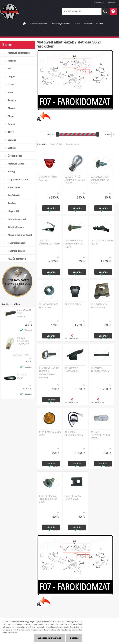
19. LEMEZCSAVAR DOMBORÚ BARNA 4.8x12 (48, 499)
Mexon (11, 108)
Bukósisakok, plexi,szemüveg (16, 196)
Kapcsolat (88, 24)
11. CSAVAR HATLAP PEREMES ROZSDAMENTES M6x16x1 (49, 373)
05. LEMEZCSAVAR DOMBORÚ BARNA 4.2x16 (74, 244)
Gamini (11, 124)
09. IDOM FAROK (73, 304)
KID (10, 69)
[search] (105, 11)
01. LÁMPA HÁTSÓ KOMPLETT (48, 178)
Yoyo (10, 92)
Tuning (11, 172)
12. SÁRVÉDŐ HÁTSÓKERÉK (72, 370)
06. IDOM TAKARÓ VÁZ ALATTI (102, 242)
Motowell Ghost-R (17, 164)
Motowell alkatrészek (19, 53)
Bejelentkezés (99, 3)
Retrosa (12, 100)
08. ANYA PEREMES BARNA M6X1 (48, 306)
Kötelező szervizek (17, 219)
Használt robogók (17, 243)
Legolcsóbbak (56, 144)
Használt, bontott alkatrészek (17, 252)
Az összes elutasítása (50, 638)
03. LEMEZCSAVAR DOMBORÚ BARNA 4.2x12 (100, 180)
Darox (11, 84)
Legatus (12, 140)
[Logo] (21, 11)
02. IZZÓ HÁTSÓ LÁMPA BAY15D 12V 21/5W (75, 180)
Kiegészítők (14, 211)
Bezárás (74, 638)
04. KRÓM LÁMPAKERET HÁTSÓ (49, 242)
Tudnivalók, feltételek (60, 24)
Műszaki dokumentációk (20, 235)
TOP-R (11, 132)
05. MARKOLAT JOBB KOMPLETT (24, 313)
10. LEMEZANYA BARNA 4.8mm (99, 306)
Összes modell (15, 156)
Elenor (11, 116)
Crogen (11, 77)
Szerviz (100, 24)
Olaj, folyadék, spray (18, 179)
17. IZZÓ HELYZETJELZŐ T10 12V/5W (100, 435)
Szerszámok (14, 187)
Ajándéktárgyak (16, 227)
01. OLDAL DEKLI (22, 376)
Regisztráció (112, 3)
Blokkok (12, 148)
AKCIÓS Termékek (17, 259)
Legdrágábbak (73, 144)
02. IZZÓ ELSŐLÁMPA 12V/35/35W (23, 341)
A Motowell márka (39, 24)
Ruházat (12, 203)
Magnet (12, 61)
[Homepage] (24, 23)
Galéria (77, 24)
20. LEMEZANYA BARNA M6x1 (73, 498)
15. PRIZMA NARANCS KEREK (50, 434)
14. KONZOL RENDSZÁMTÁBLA (100, 370)
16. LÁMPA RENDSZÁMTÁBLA (74, 434)
